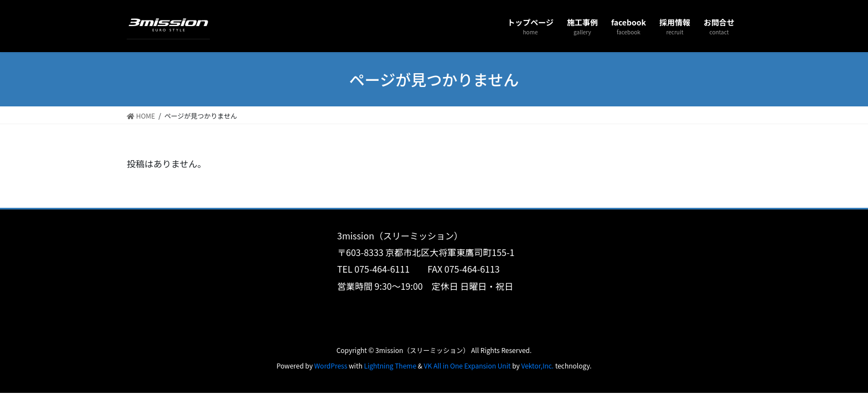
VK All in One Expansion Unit (467, 365)
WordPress (331, 365)
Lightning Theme (390, 365)
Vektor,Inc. (537, 365)
